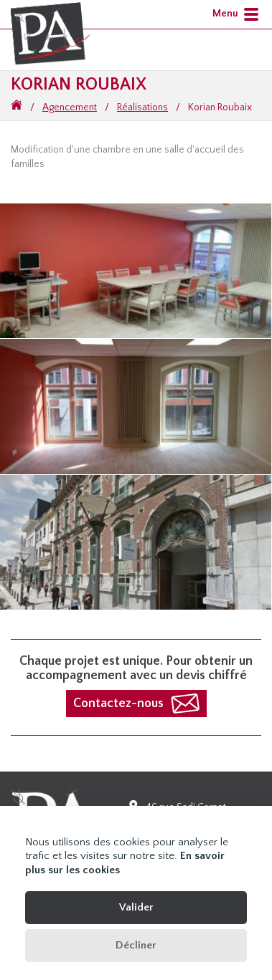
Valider (136, 907)
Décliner (136, 945)
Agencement (70, 107)
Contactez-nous (118, 703)
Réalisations (142, 107)
